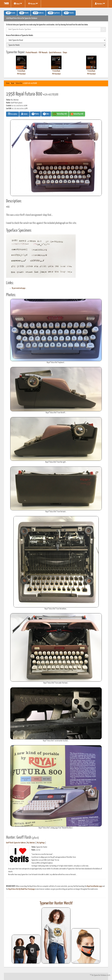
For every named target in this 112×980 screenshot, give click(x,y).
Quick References (55, 53)
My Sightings (41, 843)
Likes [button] (46, 114)
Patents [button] (69, 13)
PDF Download (21, 74)
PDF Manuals (43, 53)
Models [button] (24, 13)
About (18, 4)
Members (100, 4)
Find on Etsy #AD (77, 114)
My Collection (31, 843)
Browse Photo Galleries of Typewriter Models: (20, 35)
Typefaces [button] (54, 13)
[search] (56, 40)
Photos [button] (35, 114)
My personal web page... (19, 288)
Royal (13, 83)
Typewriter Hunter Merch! (56, 903)
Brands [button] (10, 13)
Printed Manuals (32, 53)
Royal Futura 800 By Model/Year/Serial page (22, 889)
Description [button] (13, 114)
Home (8, 83)
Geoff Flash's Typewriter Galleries (16, 843)
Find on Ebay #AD (60, 114)
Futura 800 (19, 83)
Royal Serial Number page (95, 886)
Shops (65, 53)
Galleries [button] (38, 13)
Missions (33, 4)
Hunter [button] (24, 114)
